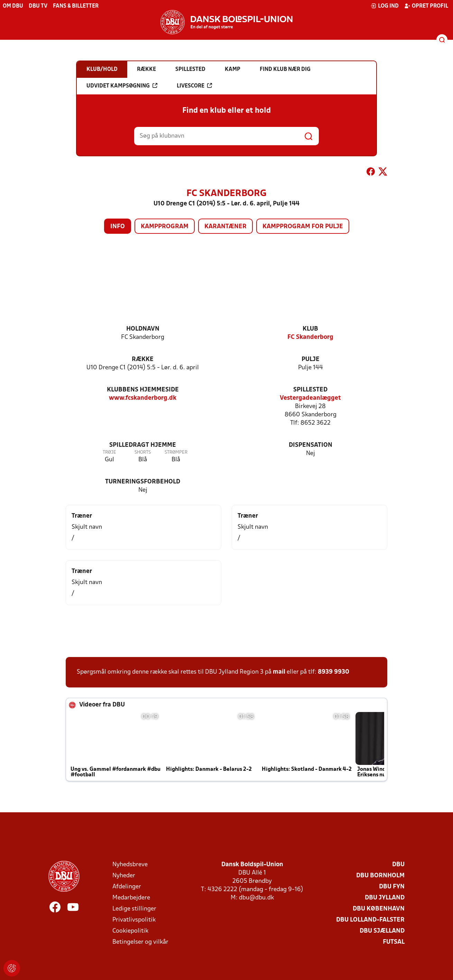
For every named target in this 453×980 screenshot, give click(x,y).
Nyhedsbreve (130, 865)
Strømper (176, 452)
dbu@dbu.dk (256, 898)
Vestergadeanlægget (310, 398)
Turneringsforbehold (143, 482)
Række (143, 359)
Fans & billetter (76, 6)
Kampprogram (165, 227)
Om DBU (13, 6)
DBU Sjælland (382, 931)
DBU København (379, 909)
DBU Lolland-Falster (370, 920)
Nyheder (124, 876)
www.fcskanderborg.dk (143, 398)
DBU (398, 865)
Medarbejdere (131, 898)
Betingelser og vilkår (140, 942)
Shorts (143, 452)
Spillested (310, 390)
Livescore (194, 86)
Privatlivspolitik (134, 920)
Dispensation (311, 445)
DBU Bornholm (380, 876)
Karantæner (225, 227)
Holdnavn (143, 329)
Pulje (311, 359)
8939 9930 (334, 672)
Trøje (109, 452)
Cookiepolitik (130, 931)
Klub (310, 329)
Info (118, 227)
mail (279, 672)
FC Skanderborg (310, 337)
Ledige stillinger (134, 909)
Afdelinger (127, 887)
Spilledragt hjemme (143, 445)
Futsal (394, 942)
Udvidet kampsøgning (122, 86)
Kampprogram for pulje (303, 227)
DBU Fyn (392, 887)
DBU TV (38, 6)
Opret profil (426, 6)
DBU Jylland (385, 898)
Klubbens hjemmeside (143, 390)
